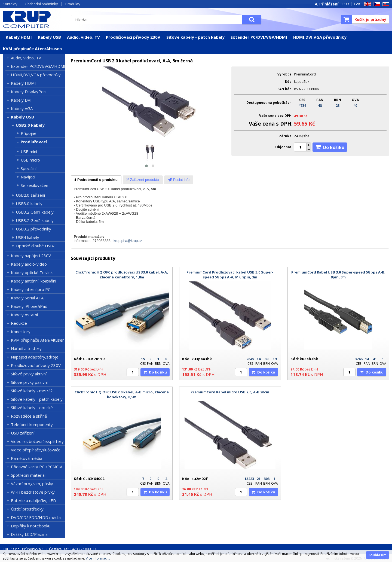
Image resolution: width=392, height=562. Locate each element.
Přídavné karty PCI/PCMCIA (37, 467)
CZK (357, 4)
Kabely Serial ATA (27, 298)
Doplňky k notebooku (31, 526)
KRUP (34, 19)
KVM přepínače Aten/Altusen (32, 48)
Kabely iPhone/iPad (29, 306)
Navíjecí (28, 177)
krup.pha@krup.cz (128, 241)
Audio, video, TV (83, 37)
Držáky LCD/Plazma (29, 534)
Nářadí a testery (26, 348)
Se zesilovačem (35, 185)
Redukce (19, 323)
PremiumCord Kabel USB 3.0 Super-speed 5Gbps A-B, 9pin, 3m (338, 275)
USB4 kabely (27, 237)
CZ (376, 4)
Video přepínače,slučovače (36, 450)
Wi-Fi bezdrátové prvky (33, 492)
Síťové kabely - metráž (32, 391)
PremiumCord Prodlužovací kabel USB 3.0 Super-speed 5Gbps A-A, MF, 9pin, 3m (230, 275)
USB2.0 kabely (30, 125)
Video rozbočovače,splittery (37, 441)
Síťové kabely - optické (32, 408)
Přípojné (29, 133)
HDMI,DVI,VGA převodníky (320, 37)
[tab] (96, 180)
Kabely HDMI (19, 37)
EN (367, 4)
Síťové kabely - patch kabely (195, 37)
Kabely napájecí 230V (31, 256)
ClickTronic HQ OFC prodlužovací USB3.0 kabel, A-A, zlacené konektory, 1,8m (122, 275)
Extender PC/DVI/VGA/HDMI (259, 37)
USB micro (30, 160)
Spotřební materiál (28, 475)
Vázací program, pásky (32, 484)
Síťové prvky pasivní (29, 382)
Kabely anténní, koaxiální (33, 281)
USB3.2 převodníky (33, 229)
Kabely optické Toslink (32, 272)
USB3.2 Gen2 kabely (35, 220)
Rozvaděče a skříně (29, 416)
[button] (146, 166)
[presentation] (96, 180)
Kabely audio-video (29, 264)
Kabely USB (49, 37)
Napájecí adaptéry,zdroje (35, 357)
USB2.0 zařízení (30, 195)
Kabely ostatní (24, 315)
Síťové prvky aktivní (29, 374)
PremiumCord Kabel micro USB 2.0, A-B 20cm (230, 392)
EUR (346, 4)
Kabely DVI (21, 100)
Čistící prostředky (27, 509)
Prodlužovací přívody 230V (133, 37)
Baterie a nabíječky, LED (33, 500)
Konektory (21, 332)
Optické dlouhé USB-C (36, 246)
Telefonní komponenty (32, 424)
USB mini (29, 151)
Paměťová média (27, 458)
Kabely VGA (22, 108)
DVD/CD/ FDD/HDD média (36, 517)
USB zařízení (23, 433)
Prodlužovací (34, 142)
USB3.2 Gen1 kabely (35, 212)
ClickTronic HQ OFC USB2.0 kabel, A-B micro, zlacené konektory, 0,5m (122, 394)
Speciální (29, 168)
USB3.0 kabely (29, 203)
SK (385, 4)
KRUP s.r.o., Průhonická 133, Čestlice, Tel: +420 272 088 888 (50, 549)
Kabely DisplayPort (29, 92)
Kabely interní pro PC (31, 289)
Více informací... (98, 558)
